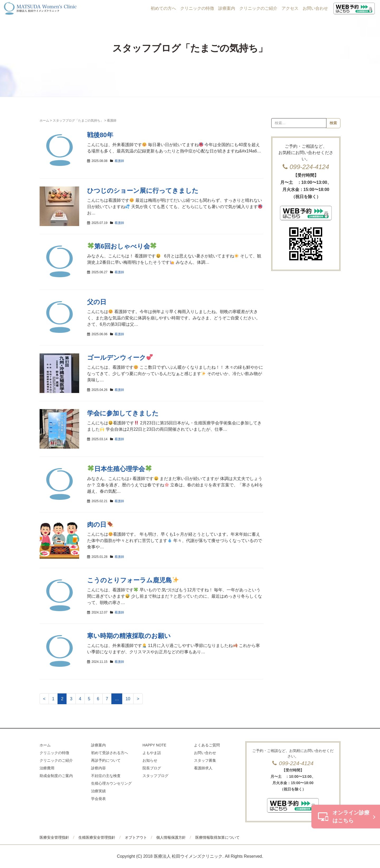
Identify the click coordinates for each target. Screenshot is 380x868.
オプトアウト (136, 837)
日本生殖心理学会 (120, 469)
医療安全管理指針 (54, 837)
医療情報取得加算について (217, 837)
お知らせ (150, 760)
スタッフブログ (155, 776)
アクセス (290, 8)
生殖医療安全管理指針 (97, 837)
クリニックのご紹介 (258, 8)
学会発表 (98, 799)
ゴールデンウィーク (120, 358)
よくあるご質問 (207, 745)
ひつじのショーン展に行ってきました (143, 191)
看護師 (119, 161)
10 (128, 699)
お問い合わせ (315, 8)
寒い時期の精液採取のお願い (129, 636)
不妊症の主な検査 (106, 776)
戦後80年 (100, 135)
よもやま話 (152, 753)
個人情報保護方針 (171, 837)
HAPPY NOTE (154, 745)
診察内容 (98, 768)
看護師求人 (203, 768)
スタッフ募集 (205, 760)
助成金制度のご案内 (56, 776)
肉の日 (100, 524)
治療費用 (47, 768)
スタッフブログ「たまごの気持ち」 (78, 121)
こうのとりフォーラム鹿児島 (133, 580)
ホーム (44, 121)
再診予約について (106, 760)
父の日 (97, 302)
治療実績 (98, 791)
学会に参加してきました (123, 413)
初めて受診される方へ (110, 753)
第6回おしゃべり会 (122, 246)
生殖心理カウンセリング (111, 783)
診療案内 (227, 8)
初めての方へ (163, 8)
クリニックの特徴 (197, 8)
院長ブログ (152, 768)
